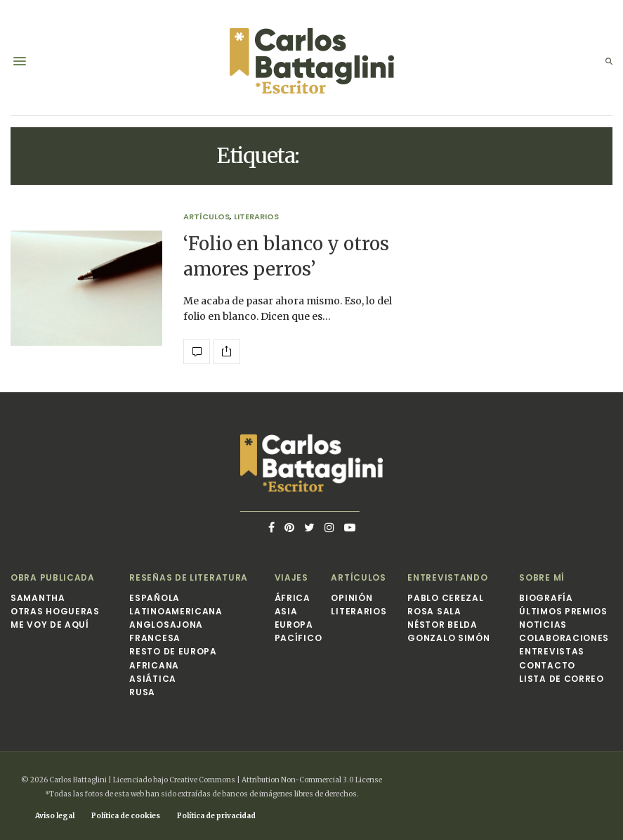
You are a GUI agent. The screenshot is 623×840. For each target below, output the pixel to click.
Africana (154, 665)
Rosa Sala (434, 611)
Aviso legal (55, 816)
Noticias (543, 625)
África (293, 598)
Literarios (256, 217)
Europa (294, 625)
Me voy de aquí (50, 625)
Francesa (155, 638)
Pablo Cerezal (445, 598)
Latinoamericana (176, 611)
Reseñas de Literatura (189, 577)
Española (155, 598)
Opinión (352, 598)
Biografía (546, 598)
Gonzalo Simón (448, 638)
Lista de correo (562, 679)
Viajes (291, 577)
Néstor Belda (442, 625)
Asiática (153, 679)
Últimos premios (563, 611)
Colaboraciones (564, 638)
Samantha (38, 598)
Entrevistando (447, 577)
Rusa (142, 692)
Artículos (206, 217)
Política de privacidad (216, 816)
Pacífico (299, 638)
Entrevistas (552, 651)
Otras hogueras (55, 611)
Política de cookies (126, 816)
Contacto (547, 665)
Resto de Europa (173, 651)
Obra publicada (53, 577)
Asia (286, 611)
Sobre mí (542, 577)
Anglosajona (166, 625)
